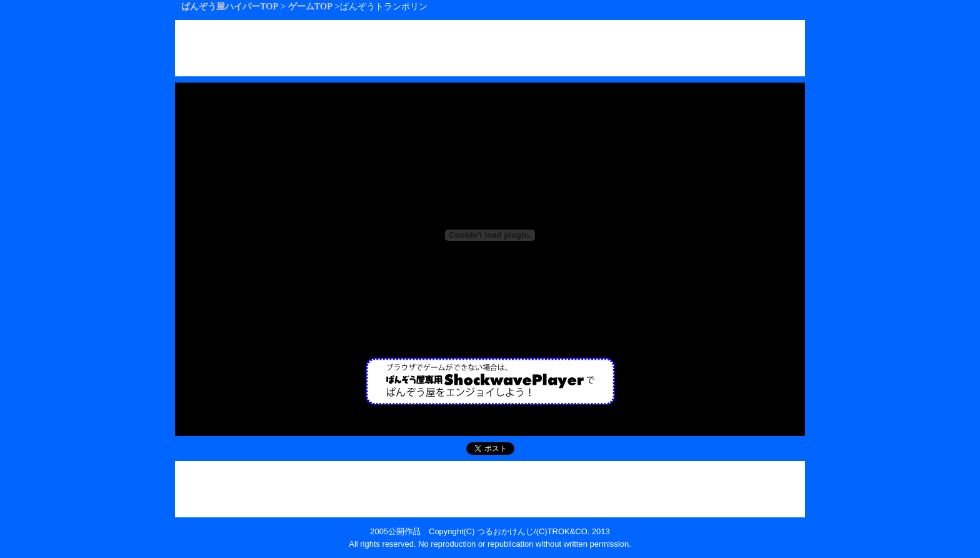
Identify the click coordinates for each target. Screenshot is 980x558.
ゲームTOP (310, 6)
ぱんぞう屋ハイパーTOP (230, 6)
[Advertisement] (490, 48)
